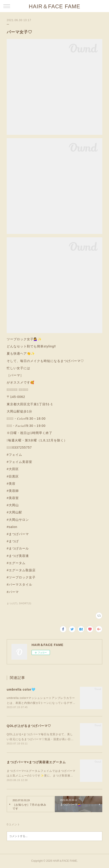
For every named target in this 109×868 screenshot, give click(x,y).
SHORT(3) (25, 603)
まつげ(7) (12, 603)
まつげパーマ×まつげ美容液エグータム (36, 762)
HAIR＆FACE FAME (54, 6)
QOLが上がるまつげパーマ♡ (29, 726)
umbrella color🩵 (21, 689)
